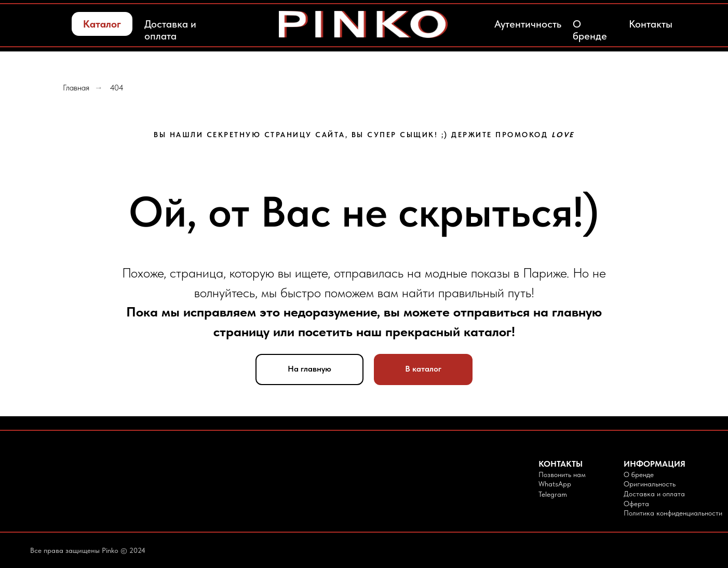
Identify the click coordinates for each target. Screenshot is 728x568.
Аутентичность (528, 24)
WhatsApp (555, 484)
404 (117, 88)
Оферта (636, 504)
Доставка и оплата (170, 30)
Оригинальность (650, 484)
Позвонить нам (562, 474)
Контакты (651, 24)
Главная (76, 88)
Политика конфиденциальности (673, 513)
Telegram (553, 494)
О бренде (590, 30)
